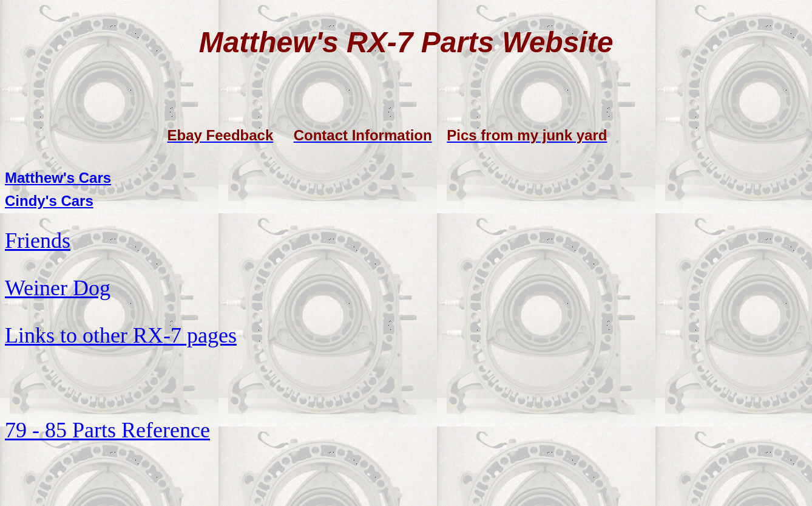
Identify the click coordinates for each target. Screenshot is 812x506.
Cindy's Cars (49, 201)
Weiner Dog (58, 288)
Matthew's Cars (58, 178)
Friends (38, 241)
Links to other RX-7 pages (121, 335)
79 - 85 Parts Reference (107, 430)
